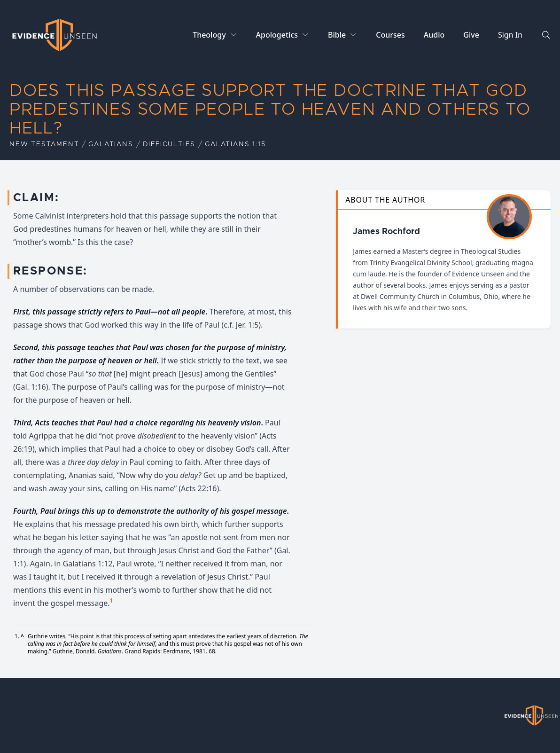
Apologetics (277, 35)
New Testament (44, 144)
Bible (337, 35)
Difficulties (169, 144)
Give (471, 35)
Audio (434, 35)
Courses (390, 35)
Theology (209, 35)
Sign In (510, 35)
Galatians (111, 144)
